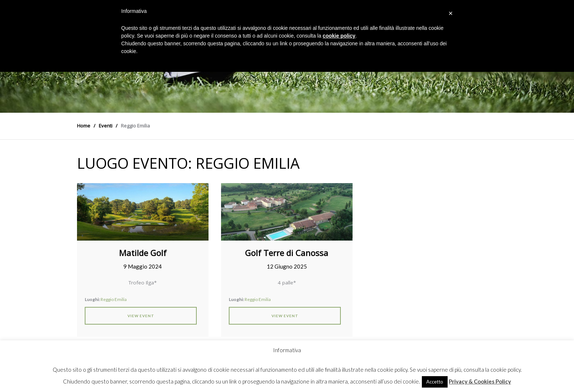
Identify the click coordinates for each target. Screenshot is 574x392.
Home (84, 126)
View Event (141, 316)
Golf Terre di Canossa (287, 253)
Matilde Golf (143, 253)
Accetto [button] (435, 382)
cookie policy (339, 36)
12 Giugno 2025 (287, 266)
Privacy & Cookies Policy (480, 381)
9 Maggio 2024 (143, 266)
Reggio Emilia (114, 299)
